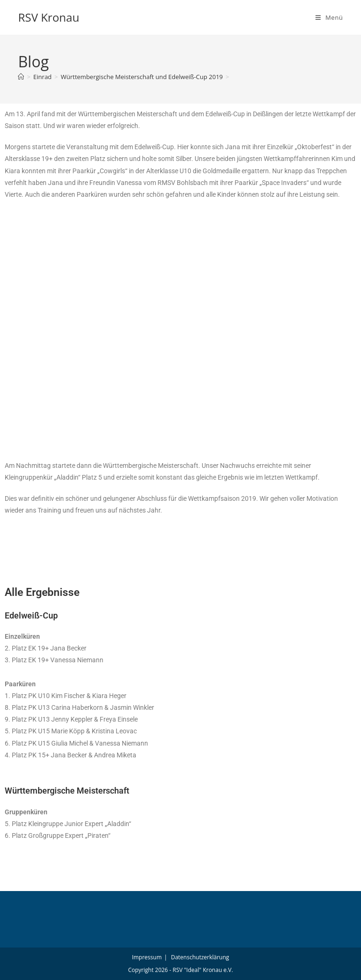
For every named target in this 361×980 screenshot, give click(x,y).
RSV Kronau (48, 17)
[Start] (21, 77)
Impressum (147, 957)
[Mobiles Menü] (329, 17)
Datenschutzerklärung (200, 957)
